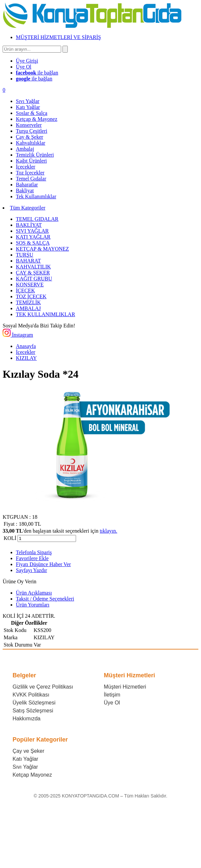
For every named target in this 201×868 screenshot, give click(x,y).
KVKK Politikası (31, 695)
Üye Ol (112, 703)
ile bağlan (37, 73)
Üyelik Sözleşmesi (34, 703)
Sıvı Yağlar (25, 767)
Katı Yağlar (25, 759)
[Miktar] (47, 538)
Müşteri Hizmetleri (125, 687)
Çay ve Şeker (28, 751)
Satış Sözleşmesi (33, 711)
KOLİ (10, 538)
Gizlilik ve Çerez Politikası (43, 687)
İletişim (112, 695)
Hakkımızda (26, 719)
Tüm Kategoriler (28, 208)
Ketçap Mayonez (32, 775)
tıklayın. (109, 531)
